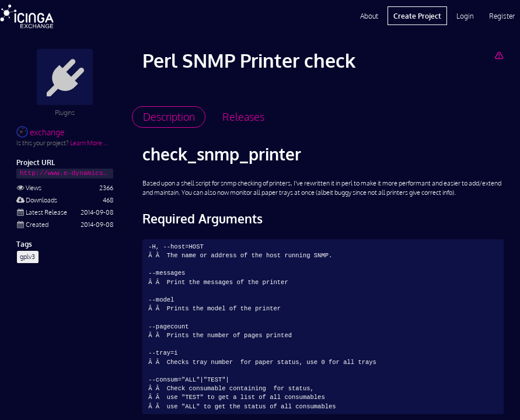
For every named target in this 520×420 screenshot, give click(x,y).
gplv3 (27, 256)
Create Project (417, 16)
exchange (40, 132)
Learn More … (89, 143)
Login (465, 16)
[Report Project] (499, 55)
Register (502, 16)
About (369, 16)
